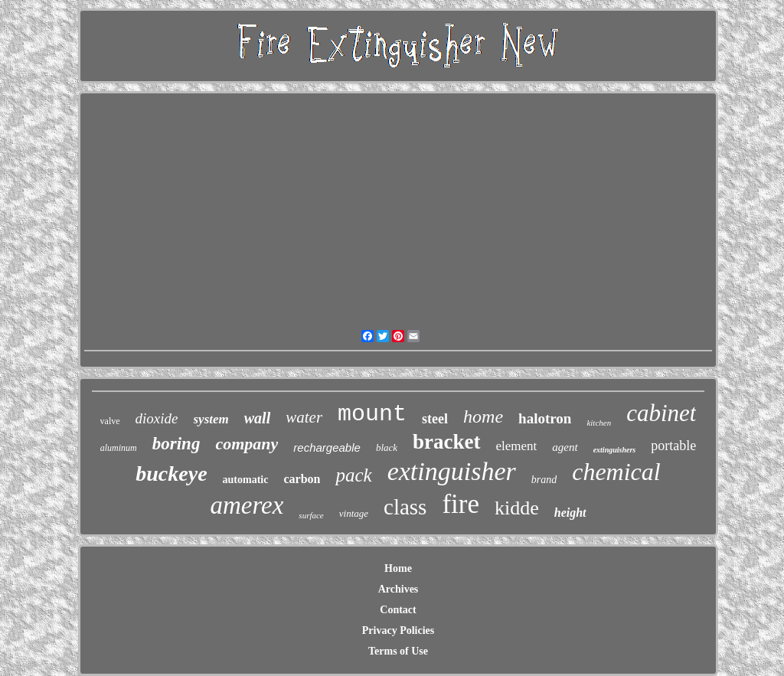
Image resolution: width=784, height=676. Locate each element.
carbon (302, 479)
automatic (246, 480)
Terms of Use (398, 651)
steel (435, 419)
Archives (399, 589)
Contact (398, 610)
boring (176, 444)
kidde (517, 508)
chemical (616, 472)
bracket (446, 442)
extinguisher (452, 471)
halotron (545, 418)
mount (372, 414)
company (247, 444)
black (387, 447)
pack (353, 475)
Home (398, 568)
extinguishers (615, 450)
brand (544, 480)
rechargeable (327, 447)
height (570, 513)
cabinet (661, 413)
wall (257, 418)
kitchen (599, 423)
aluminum (119, 448)
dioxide (157, 418)
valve (110, 421)
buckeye (171, 474)
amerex (247, 505)
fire (461, 504)
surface (311, 515)
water (304, 417)
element (517, 446)
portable (673, 446)
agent (565, 447)
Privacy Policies (398, 630)
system (211, 419)
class (405, 507)
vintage (354, 513)
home (483, 416)
